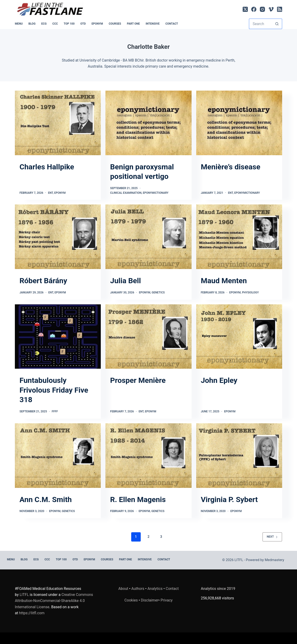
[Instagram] (262, 9)
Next (272, 537)
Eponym (60, 193)
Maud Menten (224, 281)
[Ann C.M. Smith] (58, 456)
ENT (51, 193)
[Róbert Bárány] (58, 237)
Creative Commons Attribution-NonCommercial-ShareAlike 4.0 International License (54, 601)
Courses (115, 24)
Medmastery (274, 560)
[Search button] (277, 24)
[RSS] (280, 9)
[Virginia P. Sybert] (239, 456)
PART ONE (133, 24)
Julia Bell (125, 281)
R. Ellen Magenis (138, 499)
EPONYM (97, 24)
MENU (19, 24)
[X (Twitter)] (245, 9)
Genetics (158, 292)
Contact (172, 24)
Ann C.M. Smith (46, 499)
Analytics (155, 589)
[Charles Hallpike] (58, 123)
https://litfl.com (32, 613)
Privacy (166, 600)
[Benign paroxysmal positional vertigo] (148, 123)
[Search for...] (260, 24)
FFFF (55, 411)
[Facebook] (254, 9)
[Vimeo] (271, 9)
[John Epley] (239, 337)
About (123, 589)
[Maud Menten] (239, 237)
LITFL (24, 595)
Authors (138, 589)
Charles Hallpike (47, 167)
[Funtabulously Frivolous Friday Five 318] (58, 337)
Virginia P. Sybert (229, 499)
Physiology (250, 292)
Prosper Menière (138, 380)
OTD (83, 24)
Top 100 (69, 24)
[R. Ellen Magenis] (148, 456)
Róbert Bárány (43, 281)
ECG (44, 24)
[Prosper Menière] (148, 337)
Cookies (132, 600)
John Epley (219, 380)
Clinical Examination (126, 193)
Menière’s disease (231, 167)
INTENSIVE (153, 24)
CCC (55, 24)
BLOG (32, 24)
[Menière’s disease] (239, 123)
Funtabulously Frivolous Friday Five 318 (54, 390)
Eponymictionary (156, 193)
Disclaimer (150, 600)
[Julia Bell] (148, 237)
